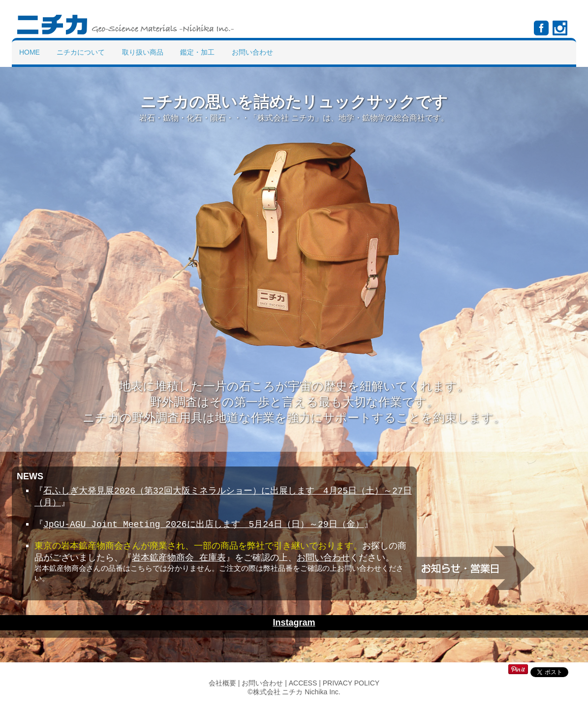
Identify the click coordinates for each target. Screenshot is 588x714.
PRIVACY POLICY (351, 695)
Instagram (294, 635)
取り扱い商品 (143, 52)
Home (30, 52)
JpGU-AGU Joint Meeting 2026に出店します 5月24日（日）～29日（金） (204, 527)
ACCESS (303, 695)
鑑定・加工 (197, 52)
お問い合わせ (252, 52)
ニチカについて (81, 52)
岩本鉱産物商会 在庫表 (179, 563)
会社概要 (222, 695)
